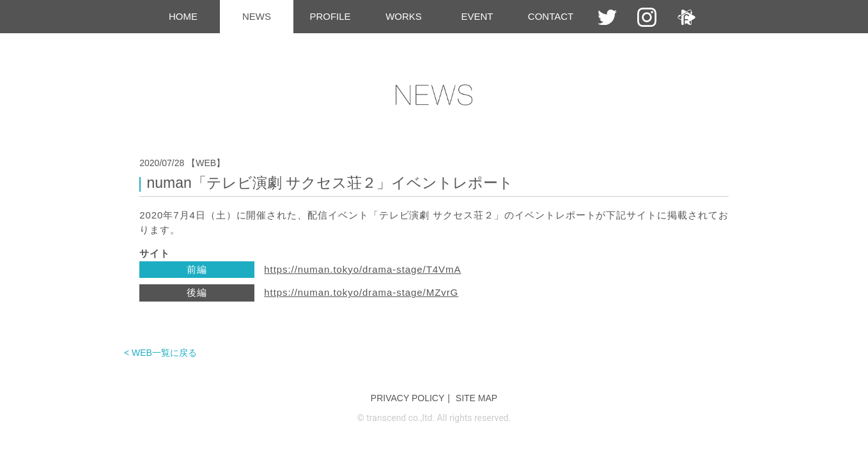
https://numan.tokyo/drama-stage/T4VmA (362, 269)
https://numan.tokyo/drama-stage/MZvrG (361, 292)
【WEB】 (206, 163)
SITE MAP (477, 398)
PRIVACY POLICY (407, 398)
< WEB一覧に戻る (160, 353)
